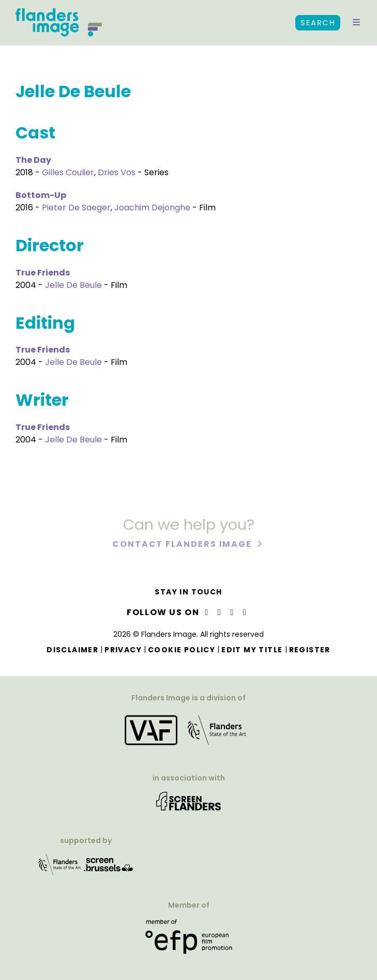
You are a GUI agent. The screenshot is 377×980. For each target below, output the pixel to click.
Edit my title (252, 650)
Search (318, 23)
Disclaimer (72, 650)
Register (310, 650)
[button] (356, 23)
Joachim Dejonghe (152, 208)
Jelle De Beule (73, 285)
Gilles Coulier (68, 172)
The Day (33, 160)
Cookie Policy (182, 650)
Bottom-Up (41, 195)
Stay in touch (188, 592)
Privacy (123, 650)
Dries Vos (117, 172)
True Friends (43, 273)
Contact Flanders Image (183, 546)
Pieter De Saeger (76, 208)
